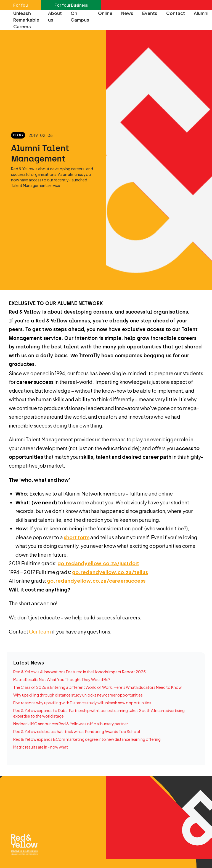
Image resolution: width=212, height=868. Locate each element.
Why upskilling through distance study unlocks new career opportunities (78, 695)
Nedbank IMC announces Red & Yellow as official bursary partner (71, 724)
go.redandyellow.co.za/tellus (110, 572)
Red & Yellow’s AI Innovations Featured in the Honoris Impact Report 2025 (79, 672)
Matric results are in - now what (41, 747)
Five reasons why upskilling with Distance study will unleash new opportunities (82, 703)
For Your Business (71, 5)
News (127, 13)
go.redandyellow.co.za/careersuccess (96, 581)
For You (21, 5)
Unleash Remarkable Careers (26, 20)
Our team (40, 631)
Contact (176, 13)
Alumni (201, 13)
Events (150, 13)
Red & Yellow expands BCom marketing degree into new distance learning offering (87, 739)
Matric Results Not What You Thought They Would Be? (62, 679)
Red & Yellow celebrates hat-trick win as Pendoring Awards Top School (77, 731)
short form (77, 537)
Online (105, 13)
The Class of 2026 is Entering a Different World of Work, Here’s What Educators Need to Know (97, 687)
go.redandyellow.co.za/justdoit (98, 563)
